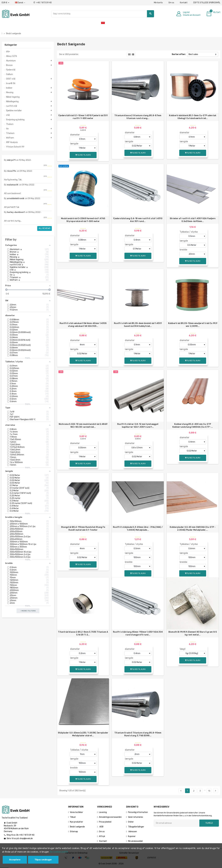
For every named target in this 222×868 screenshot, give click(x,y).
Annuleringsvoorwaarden (110, 817)
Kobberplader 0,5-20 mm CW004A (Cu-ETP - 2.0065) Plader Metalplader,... (193, 529)
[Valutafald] (5, 3)
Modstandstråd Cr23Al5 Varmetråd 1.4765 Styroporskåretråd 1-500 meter (83, 220)
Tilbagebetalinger (136, 827)
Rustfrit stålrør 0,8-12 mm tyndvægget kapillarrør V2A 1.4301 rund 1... (138, 426)
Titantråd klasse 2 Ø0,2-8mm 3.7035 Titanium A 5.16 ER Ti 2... (83, 633)
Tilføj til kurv (83, 155)
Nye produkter (76, 822)
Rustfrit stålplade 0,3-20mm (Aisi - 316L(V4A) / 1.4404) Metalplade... (138, 529)
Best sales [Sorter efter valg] (193, 54)
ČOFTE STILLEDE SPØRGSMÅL (207, 3)
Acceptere (15, 860)
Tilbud (73, 817)
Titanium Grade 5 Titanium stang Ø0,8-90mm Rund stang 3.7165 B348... (138, 734)
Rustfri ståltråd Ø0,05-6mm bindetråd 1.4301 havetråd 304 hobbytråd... (138, 325)
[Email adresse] (177, 823)
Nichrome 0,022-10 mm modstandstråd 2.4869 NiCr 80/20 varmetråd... (83, 426)
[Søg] (103, 14)
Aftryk (102, 836)
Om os (171, 3)
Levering (103, 812)
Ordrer (131, 822)
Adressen (132, 832)
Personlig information (138, 812)
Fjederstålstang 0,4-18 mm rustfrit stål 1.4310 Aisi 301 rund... (138, 220)
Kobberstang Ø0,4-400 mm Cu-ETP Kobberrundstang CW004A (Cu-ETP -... (193, 426)
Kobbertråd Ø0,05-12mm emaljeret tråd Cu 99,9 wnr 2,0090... (193, 325)
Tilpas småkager (43, 860)
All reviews (45, 228)
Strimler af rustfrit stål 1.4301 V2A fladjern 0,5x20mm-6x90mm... (193, 220)
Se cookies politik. (59, 852)
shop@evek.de (26, 838)
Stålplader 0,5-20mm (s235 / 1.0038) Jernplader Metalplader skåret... (83, 734)
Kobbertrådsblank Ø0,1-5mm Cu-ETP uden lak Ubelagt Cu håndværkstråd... (193, 117)
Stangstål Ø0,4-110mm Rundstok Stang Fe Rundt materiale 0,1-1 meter (83, 529)
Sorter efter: (179, 54)
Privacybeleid (105, 822)
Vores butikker (76, 812)
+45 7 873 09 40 (43, 3)
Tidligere (181, 791)
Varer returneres (135, 817)
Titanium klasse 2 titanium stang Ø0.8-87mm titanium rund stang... (138, 117)
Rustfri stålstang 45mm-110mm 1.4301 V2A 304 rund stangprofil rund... (138, 633)
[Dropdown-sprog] (20, 3)
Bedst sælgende (77, 827)
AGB (101, 827)
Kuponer (132, 836)
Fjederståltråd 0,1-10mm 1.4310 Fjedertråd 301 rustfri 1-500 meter (83, 117)
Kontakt (184, 3)
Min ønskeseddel (135, 841)
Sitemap (74, 832)
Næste (215, 791)
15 (209, 791)
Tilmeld (209, 823)
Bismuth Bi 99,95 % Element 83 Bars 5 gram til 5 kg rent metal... (193, 633)
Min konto (158, 3)
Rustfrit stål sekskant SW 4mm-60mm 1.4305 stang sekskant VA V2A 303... (83, 325)
